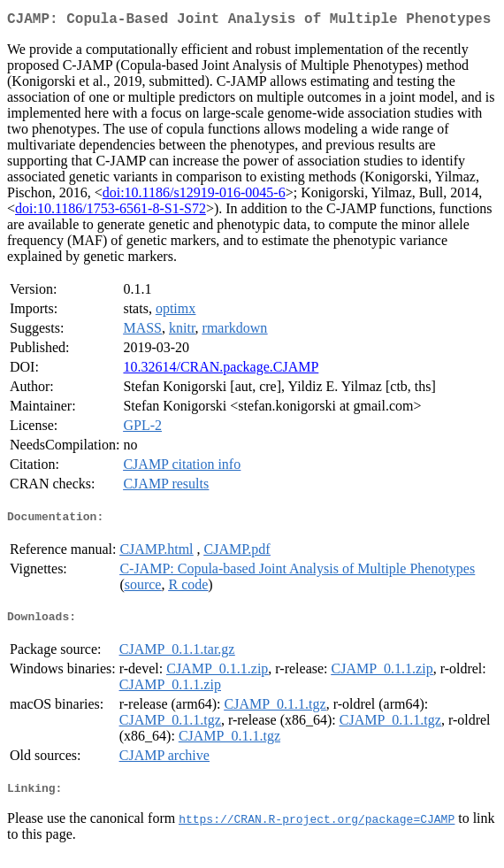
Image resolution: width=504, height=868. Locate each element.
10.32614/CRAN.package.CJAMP (221, 370)
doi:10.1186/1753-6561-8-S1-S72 (111, 212)
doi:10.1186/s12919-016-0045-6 (194, 196)
